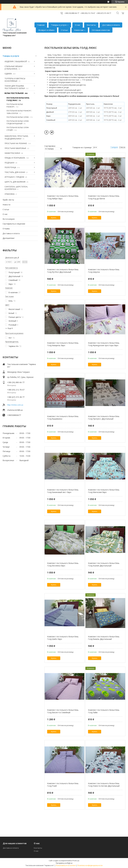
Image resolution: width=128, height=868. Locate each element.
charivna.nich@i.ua (15, 410)
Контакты (91, 25)
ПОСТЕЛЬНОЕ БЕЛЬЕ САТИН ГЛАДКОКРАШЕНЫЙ (18, 122)
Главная (41, 25)
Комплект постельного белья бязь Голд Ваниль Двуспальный (104, 638)
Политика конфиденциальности (90, 865)
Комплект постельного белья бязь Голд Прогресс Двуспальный (104, 418)
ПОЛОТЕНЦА (10, 167)
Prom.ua (76, 861)
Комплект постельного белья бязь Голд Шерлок (104, 271)
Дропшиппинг (9, 238)
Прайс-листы (8, 200)
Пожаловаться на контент (66, 865)
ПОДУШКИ (9, 163)
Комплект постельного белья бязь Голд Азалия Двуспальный (104, 564)
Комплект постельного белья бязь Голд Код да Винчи (104, 197)
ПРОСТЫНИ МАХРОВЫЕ (15, 148)
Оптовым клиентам (101, 30)
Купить (54, 218)
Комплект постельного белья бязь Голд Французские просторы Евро (104, 344)
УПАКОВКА (10, 194)
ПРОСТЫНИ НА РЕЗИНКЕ (16, 143)
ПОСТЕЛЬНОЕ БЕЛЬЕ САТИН (18, 117)
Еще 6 (10, 328)
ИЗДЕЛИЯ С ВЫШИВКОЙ (16, 61)
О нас (78, 25)
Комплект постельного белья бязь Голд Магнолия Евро (104, 491)
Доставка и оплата (111, 25)
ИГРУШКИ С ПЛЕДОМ (14, 177)
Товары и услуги (59, 25)
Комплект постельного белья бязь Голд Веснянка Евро (63, 564)
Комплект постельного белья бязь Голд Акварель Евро (63, 344)
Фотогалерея (9, 219)
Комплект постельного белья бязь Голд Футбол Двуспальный (63, 271)
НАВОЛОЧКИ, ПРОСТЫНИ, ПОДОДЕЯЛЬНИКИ (16, 137)
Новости (6, 205)
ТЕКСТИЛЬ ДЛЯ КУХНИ (15, 172)
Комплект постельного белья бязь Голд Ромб (63, 785)
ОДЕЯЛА (8, 74)
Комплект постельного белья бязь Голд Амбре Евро (63, 197)
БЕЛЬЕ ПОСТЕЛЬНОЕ (14, 93)
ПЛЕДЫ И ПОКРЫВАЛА (15, 158)
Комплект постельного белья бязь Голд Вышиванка (63, 418)
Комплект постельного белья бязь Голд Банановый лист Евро (63, 491)
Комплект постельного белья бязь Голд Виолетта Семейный (63, 711)
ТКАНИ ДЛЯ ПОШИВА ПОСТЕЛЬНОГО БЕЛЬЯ (15, 87)
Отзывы (6, 229)
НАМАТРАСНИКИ (12, 153)
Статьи (64, 30)
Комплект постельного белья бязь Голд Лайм (104, 711)
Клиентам (79, 30)
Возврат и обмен (46, 30)
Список (122, 147)
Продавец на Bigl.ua (64, 863)
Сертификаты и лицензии (14, 224)
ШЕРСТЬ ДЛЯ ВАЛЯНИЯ (15, 182)
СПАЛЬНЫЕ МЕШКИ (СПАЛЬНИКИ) (13, 68)
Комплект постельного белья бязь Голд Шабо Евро (63, 638)
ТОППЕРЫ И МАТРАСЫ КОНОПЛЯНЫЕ (15, 80)
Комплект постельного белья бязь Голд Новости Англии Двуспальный (104, 785)
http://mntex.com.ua (15, 405)
